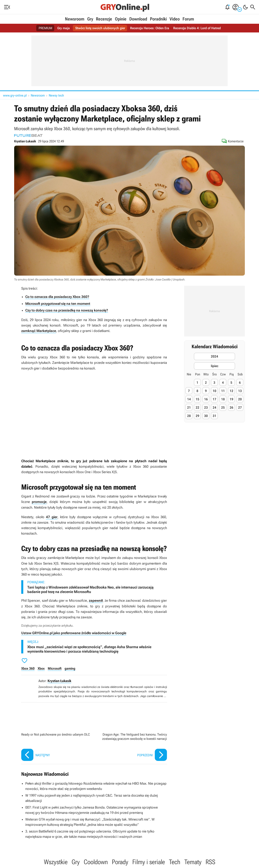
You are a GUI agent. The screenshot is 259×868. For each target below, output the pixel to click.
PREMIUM (45, 28)
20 (240, 399)
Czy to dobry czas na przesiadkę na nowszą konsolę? (67, 310)
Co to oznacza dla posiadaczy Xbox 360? (57, 297)
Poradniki (158, 19)
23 (206, 408)
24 (214, 408)
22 (197, 408)
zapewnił (96, 601)
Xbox (41, 668)
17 (214, 399)
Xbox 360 (28, 668)
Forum (188, 19)
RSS (210, 862)
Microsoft (55, 668)
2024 (214, 356)
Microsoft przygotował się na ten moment (58, 304)
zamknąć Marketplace (39, 331)
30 (206, 416)
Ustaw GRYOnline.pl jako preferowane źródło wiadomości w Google (74, 633)
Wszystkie (56, 862)
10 (214, 391)
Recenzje (104, 19)
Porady (120, 862)
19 (231, 399)
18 (223, 399)
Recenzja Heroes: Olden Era (150, 28)
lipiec (215, 366)
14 (189, 399)
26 (231, 408)
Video (175, 19)
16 (206, 399)
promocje (39, 502)
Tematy (193, 862)
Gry (90, 19)
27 (240, 408)
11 (223, 391)
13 (240, 391)
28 (189, 416)
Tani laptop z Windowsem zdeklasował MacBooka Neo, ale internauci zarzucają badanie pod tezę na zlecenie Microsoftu (90, 589)
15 (197, 399)
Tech (175, 862)
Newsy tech (56, 95)
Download (138, 19)
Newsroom (75, 19)
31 (214, 416)
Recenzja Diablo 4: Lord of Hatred (197, 28)
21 (189, 408)
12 (231, 391)
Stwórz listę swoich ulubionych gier (100, 28)
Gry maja (64, 28)
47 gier (52, 517)
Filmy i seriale (149, 862)
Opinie (121, 19)
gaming (70, 668)
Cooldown (96, 862)
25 (223, 408)
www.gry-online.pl (15, 95)
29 (197, 416)
